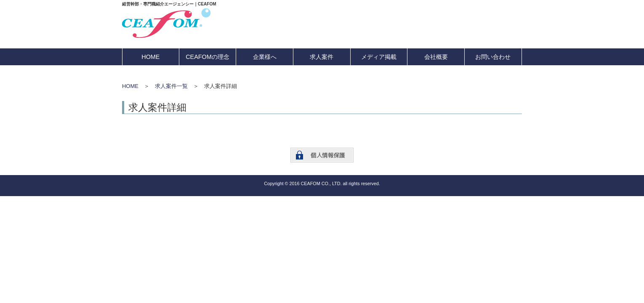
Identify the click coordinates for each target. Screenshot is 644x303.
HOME (150, 57)
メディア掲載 (379, 57)
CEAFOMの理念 (208, 57)
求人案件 (322, 57)
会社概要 (436, 57)
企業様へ (265, 57)
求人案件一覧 (171, 86)
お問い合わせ (493, 57)
